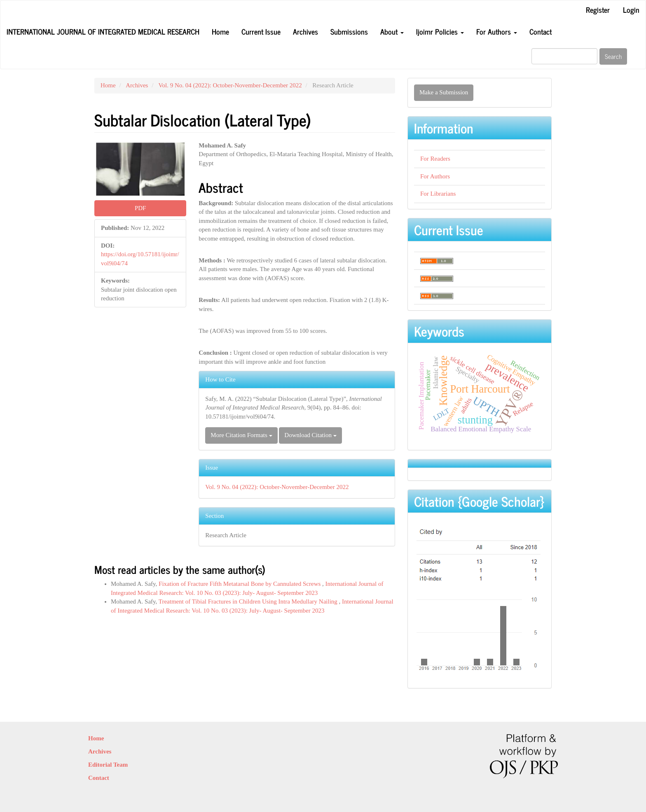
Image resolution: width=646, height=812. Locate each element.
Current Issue (261, 31)
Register (598, 9)
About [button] (392, 31)
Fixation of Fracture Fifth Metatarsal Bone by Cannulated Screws (240, 584)
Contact (541, 31)
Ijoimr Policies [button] (440, 31)
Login (631, 9)
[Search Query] (564, 56)
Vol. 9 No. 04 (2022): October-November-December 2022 (230, 85)
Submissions (349, 31)
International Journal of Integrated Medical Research (103, 31)
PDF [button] (140, 208)
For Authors (435, 176)
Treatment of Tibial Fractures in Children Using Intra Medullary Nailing (249, 601)
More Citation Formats (241, 435)
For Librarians (438, 194)
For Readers (435, 159)
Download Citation (310, 435)
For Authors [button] (497, 31)
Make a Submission (444, 92)
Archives (305, 31)
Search (613, 56)
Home (220, 31)
